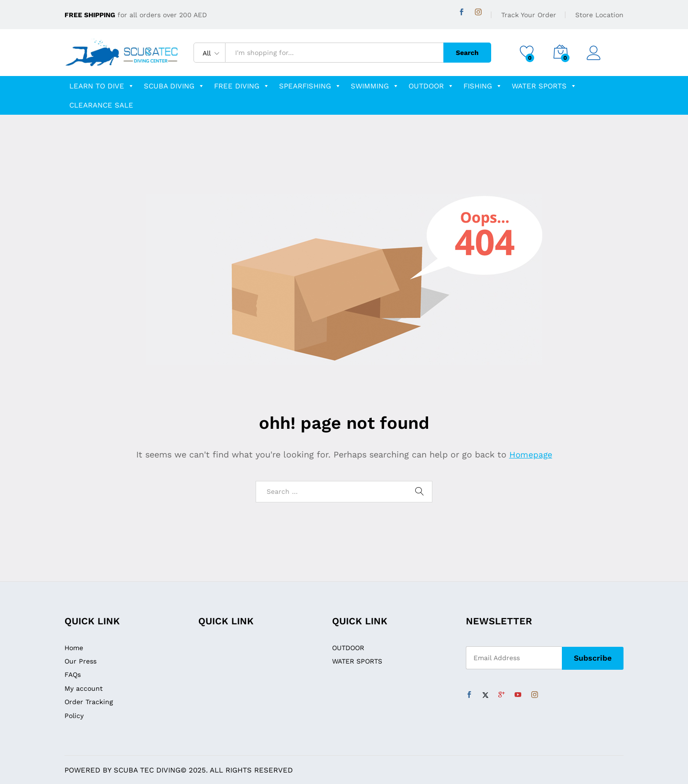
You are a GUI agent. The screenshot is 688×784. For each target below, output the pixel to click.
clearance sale (101, 105)
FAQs (73, 675)
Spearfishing (310, 86)
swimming (375, 86)
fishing (483, 86)
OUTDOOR (431, 86)
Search (464, 53)
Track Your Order (529, 15)
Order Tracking (89, 702)
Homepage (531, 454)
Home (74, 648)
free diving (242, 86)
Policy (74, 716)
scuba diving (174, 86)
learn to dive (102, 86)
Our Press (81, 661)
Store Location (599, 15)
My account (84, 688)
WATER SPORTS (544, 86)
